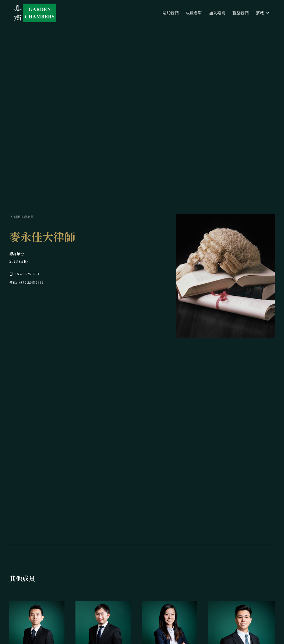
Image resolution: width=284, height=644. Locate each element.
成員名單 (194, 13)
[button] (263, 13)
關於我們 (171, 13)
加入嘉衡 (217, 13)
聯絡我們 (241, 13)
